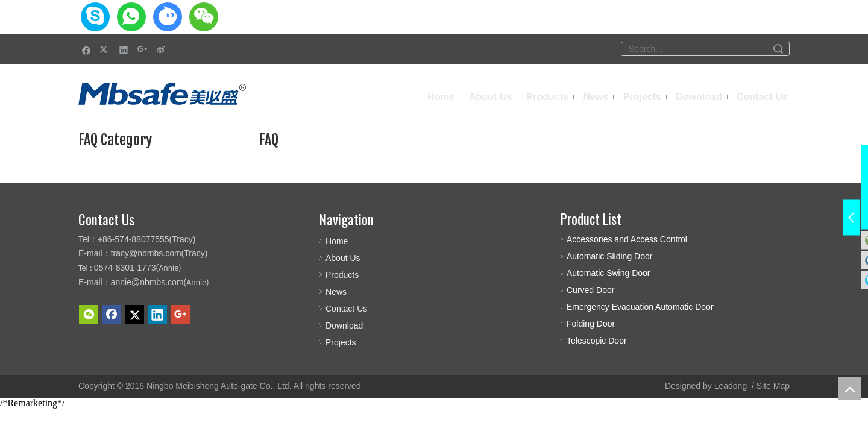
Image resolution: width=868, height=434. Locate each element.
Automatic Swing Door (609, 273)
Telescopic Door (597, 341)
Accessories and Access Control (627, 239)
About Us (343, 258)
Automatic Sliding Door (609, 256)
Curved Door (590, 290)
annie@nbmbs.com (147, 282)
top (849, 389)
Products (342, 275)
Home (337, 241)
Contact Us (346, 309)
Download (344, 325)
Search (778, 49)
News (336, 292)
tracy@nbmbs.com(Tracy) (159, 253)
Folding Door (591, 324)
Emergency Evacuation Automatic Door (640, 307)
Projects (341, 342)
